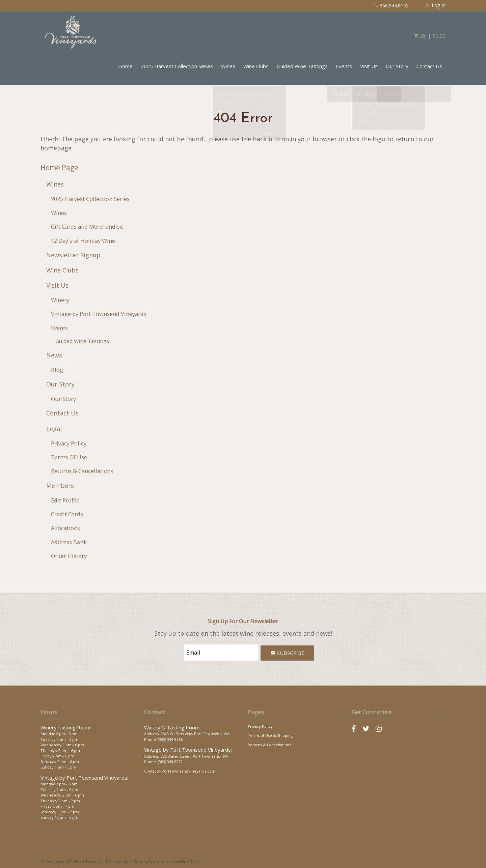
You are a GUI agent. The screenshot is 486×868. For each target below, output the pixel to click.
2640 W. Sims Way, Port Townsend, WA (195, 733)
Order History (69, 556)
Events (344, 66)
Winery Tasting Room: (66, 726)
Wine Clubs (256, 66)
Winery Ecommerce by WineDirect (167, 861)
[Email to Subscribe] (221, 652)
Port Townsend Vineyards (71, 32)
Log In (435, 5)
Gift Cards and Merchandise (87, 226)
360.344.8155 (391, 6)
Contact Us (429, 66)
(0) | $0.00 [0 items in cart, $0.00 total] (430, 36)
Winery (60, 300)
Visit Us (369, 66)
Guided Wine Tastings (302, 66)
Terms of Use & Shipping (270, 734)
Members (60, 486)
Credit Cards (67, 514)
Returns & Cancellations (82, 471)
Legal (54, 429)
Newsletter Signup (73, 255)
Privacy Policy (69, 443)
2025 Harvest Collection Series (177, 66)
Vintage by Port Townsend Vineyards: (84, 777)
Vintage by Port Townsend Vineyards (99, 314)
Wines (228, 66)
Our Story (397, 66)
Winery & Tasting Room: (172, 726)
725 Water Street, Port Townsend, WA (194, 755)
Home (125, 66)
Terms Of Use (69, 457)
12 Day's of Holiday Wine (83, 241)
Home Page (59, 168)
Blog (57, 370)
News (54, 355)
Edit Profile (65, 500)
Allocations (65, 528)
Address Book (69, 542)
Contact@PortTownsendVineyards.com (180, 770)
